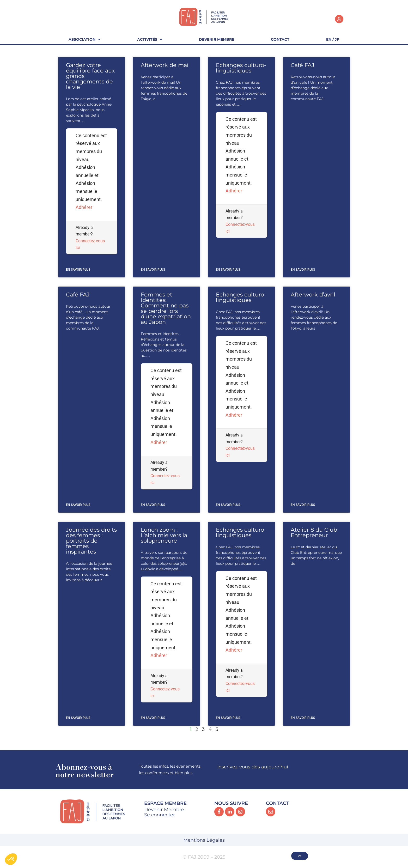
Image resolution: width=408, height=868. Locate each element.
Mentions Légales (204, 840)
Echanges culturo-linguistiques (241, 68)
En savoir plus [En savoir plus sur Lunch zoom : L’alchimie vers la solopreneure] (153, 718)
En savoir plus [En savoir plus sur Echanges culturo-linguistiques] (228, 270)
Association (84, 39)
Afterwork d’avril (313, 295)
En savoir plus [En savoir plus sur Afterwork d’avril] (303, 505)
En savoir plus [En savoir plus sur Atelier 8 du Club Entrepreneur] (303, 718)
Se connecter (160, 815)
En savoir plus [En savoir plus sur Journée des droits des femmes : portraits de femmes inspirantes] (78, 718)
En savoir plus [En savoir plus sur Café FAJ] (303, 270)
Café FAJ (303, 65)
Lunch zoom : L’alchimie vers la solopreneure (164, 535)
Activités (150, 39)
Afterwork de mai (165, 65)
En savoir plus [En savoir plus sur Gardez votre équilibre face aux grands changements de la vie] (78, 270)
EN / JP (333, 39)
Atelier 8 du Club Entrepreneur (314, 532)
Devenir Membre (217, 39)
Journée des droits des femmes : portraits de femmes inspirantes (91, 541)
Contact (280, 39)
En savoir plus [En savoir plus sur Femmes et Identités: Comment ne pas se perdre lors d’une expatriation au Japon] (153, 505)
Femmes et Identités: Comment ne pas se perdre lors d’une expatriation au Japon (166, 308)
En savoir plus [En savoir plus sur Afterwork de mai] (153, 270)
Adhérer (84, 207)
